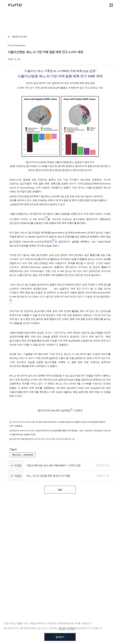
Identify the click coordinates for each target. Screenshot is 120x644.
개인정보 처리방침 (67, 628)
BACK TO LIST (20, 37)
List (60, 490)
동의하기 (60, 637)
